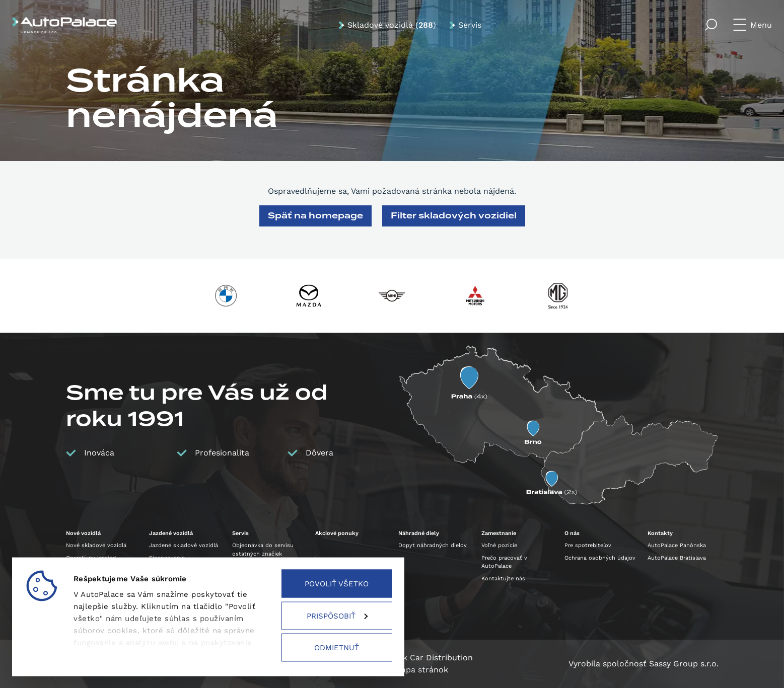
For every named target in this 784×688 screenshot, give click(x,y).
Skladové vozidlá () (392, 25)
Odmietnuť (337, 648)
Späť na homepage (315, 216)
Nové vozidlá (83, 533)
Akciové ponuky (337, 533)
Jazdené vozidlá (171, 533)
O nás (572, 533)
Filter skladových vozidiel (454, 216)
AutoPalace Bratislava (677, 558)
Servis (470, 25)
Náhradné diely (419, 533)
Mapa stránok (421, 670)
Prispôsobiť (337, 616)
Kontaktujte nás (503, 579)
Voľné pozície (499, 545)
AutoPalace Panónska (677, 545)
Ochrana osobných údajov (600, 558)
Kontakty (660, 533)
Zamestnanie (499, 533)
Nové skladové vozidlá (96, 545)
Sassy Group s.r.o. (684, 664)
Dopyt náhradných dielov (433, 545)
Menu (761, 25)
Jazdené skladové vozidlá (184, 545)
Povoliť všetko (337, 584)
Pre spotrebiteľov (588, 545)
